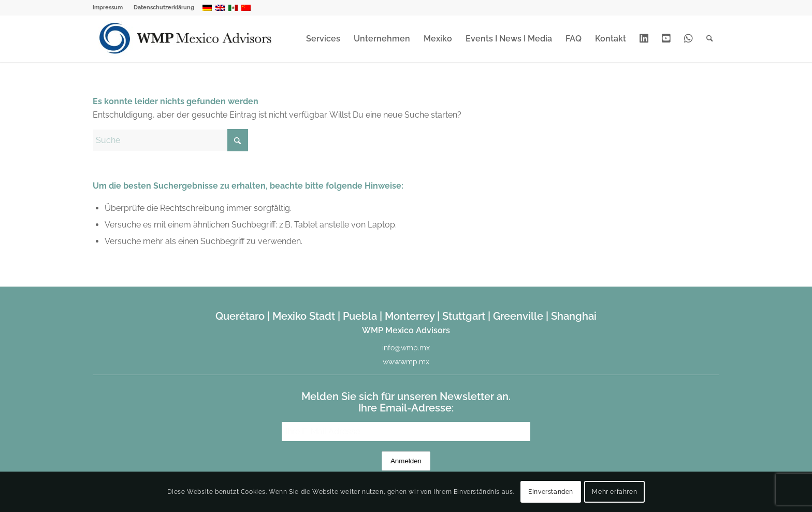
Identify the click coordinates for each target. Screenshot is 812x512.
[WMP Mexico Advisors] (186, 39)
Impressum (108, 8)
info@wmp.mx (406, 348)
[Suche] (710, 39)
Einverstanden (551, 492)
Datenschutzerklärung (164, 8)
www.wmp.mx (406, 362)
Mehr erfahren (614, 492)
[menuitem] (111, 8)
